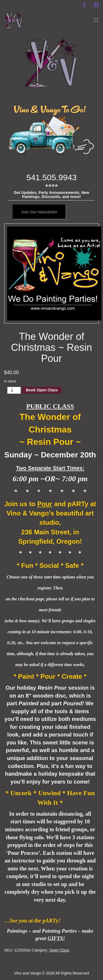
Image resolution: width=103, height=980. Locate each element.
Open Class (59, 950)
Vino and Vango (27, 973)
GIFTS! (56, 938)
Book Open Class (42, 390)
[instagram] (96, 5)
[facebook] (84, 5)
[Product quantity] (14, 390)
